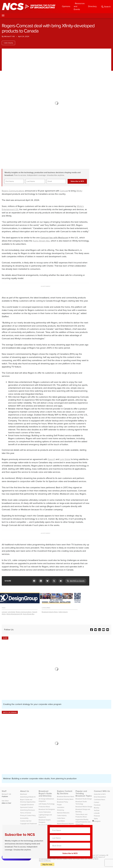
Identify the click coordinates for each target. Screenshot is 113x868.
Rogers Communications (13, 191)
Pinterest (97, 816)
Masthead (23, 794)
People (59, 805)
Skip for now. (47, 864)
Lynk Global (65, 459)
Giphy (96, 819)
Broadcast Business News (66, 796)
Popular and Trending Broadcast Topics (84, 793)
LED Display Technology (47, 804)
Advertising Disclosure (28, 810)
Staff (4, 791)
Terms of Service (26, 813)
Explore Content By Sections (65, 792)
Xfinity (79, 191)
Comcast (64, 191)
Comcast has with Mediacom (54, 238)
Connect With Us (102, 791)
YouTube (97, 810)
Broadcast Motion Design (84, 807)
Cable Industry (8, 43)
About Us (25, 791)
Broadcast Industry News (50, 612)
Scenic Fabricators (45, 812)
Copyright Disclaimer (27, 805)
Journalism (61, 807)
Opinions (66, 6)
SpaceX (51, 459)
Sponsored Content (27, 807)
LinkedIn (97, 813)
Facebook (97, 805)
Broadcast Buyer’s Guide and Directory (45, 793)
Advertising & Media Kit (28, 797)
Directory (92, 6)
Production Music (44, 807)
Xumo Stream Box (41, 241)
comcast (4, 612)
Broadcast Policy (62, 802)
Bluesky (97, 808)
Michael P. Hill (9, 36)
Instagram (97, 821)
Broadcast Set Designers (47, 809)
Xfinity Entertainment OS (14, 614)
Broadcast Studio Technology (81, 803)
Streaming (60, 810)
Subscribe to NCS (100, 794)
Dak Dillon (5, 801)
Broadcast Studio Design (84, 799)
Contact (97, 802)
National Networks (63, 813)
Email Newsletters (100, 797)
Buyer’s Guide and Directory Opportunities (28, 801)
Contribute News (99, 800)
